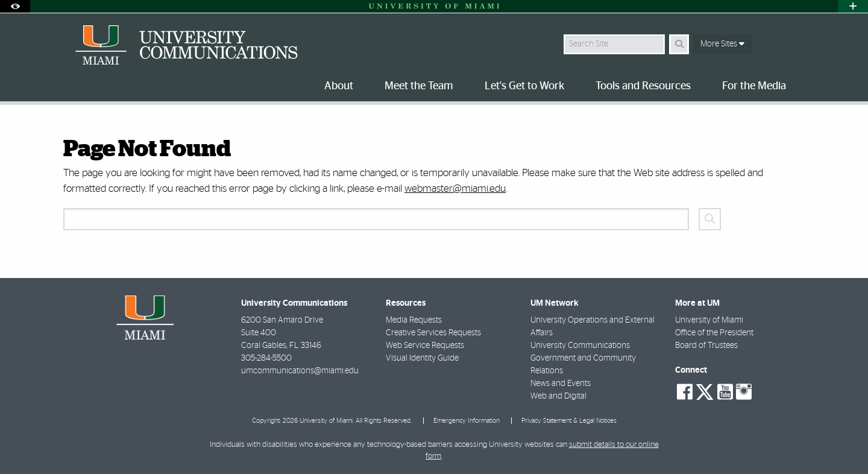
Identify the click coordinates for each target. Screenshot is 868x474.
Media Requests (414, 320)
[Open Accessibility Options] (15, 6)
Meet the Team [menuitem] (419, 86)
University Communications (580, 346)
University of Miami (709, 320)
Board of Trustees (706, 346)
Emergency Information (467, 421)
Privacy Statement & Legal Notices (569, 421)
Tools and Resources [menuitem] (643, 86)
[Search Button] (679, 44)
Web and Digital (558, 396)
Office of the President (714, 333)
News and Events (561, 384)
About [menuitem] (339, 86)
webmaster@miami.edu (455, 188)
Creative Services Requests (433, 333)
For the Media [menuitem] (754, 86)
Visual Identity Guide (422, 358)
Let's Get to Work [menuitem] (524, 86)
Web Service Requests (425, 346)
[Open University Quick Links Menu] (853, 6)
